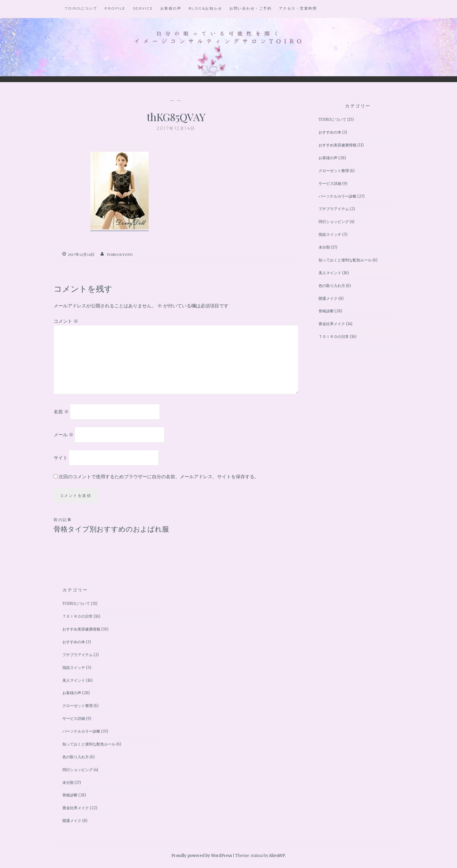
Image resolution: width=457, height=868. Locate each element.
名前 (61, 412)
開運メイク (328, 299)
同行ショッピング (334, 222)
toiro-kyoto (120, 255)
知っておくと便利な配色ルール (345, 260)
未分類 (324, 247)
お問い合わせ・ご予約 (251, 8)
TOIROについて (81, 8)
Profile (115, 8)
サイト (61, 457)
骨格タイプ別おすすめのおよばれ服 (115, 525)
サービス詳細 (330, 184)
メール (64, 435)
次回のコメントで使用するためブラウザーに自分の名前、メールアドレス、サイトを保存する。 (159, 476)
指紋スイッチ (330, 234)
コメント (66, 321)
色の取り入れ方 (332, 286)
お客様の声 (171, 8)
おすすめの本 (330, 132)
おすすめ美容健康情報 (338, 145)
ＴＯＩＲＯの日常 (334, 337)
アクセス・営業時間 (298, 8)
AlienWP (277, 856)
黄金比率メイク (332, 324)
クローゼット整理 (334, 171)
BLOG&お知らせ (205, 8)
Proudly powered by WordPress (202, 856)
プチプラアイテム (334, 209)
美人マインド (330, 273)
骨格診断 (326, 311)
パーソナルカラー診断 (338, 196)
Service (143, 8)
